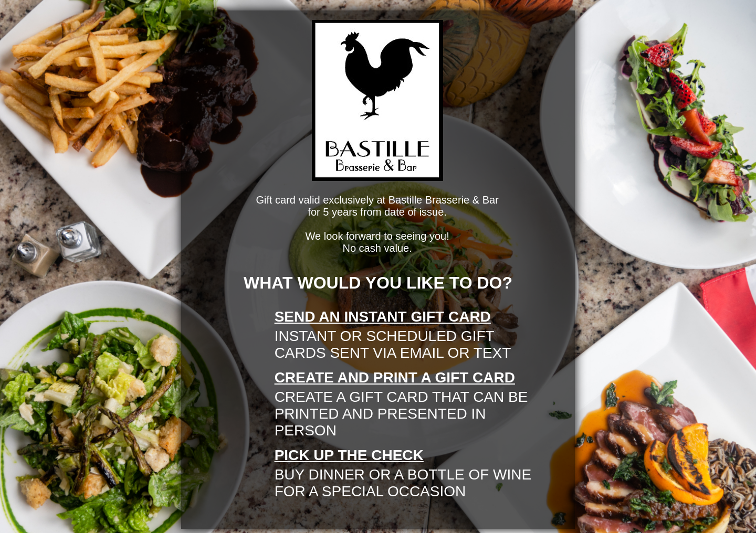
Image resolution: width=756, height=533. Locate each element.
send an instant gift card (383, 317)
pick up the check (349, 455)
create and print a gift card (395, 377)
